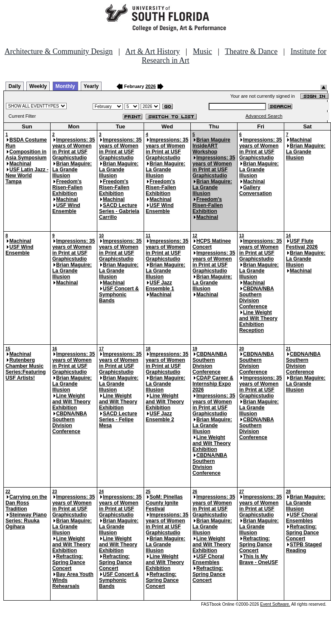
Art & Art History (153, 51)
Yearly (91, 86)
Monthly (65, 86)
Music (202, 51)
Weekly (38, 86)
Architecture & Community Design (59, 51)
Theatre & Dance (251, 51)
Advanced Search (264, 116)
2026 (150, 86)
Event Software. (275, 604)
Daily (15, 86)
